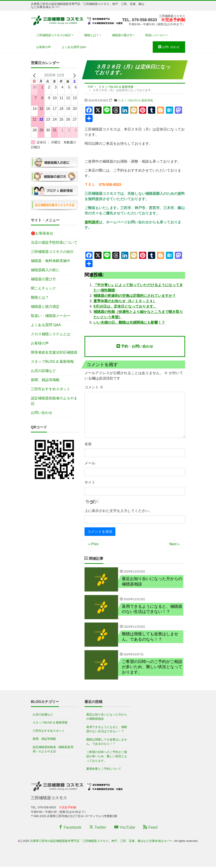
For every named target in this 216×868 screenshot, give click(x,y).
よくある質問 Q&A (74, 47)
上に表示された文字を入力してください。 (119, 511)
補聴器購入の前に (45, 270)
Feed (150, 829)
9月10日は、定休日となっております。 (125, 306)
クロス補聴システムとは (51, 334)
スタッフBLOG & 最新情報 (136, 100)
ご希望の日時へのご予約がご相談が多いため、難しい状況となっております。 (107, 757)
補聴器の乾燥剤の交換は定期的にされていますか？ (135, 296)
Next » (174, 544)
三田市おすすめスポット (51, 389)
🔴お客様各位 (42, 233)
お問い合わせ (169, 47)
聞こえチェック (43, 288)
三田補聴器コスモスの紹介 (54, 35)
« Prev (93, 544)
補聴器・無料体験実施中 (51, 261)
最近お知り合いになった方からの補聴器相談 (107, 718)
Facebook (70, 829)
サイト (90, 482)
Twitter (98, 829)
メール (90, 463)
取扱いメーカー (156, 35)
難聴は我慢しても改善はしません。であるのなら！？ (107, 743)
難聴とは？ (92, 35)
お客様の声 (43, 47)
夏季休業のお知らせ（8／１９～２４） (125, 301)
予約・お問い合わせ (135, 346)
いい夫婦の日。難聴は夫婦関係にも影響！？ (129, 322)
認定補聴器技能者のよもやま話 (54, 401)
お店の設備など (43, 371)
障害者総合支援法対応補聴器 (54, 352)
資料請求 (92, 222)
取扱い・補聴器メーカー (51, 316)
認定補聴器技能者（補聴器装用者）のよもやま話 (53, 750)
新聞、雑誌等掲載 (45, 380)
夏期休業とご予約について (104, 770)
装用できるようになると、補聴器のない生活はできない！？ (107, 730)
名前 (88, 444)
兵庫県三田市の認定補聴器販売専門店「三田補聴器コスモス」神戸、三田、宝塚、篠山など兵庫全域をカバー (101, 842)
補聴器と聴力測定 (45, 307)
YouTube (125, 829)
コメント (94, 387)
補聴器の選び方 (122, 35)
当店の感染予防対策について (54, 242)
